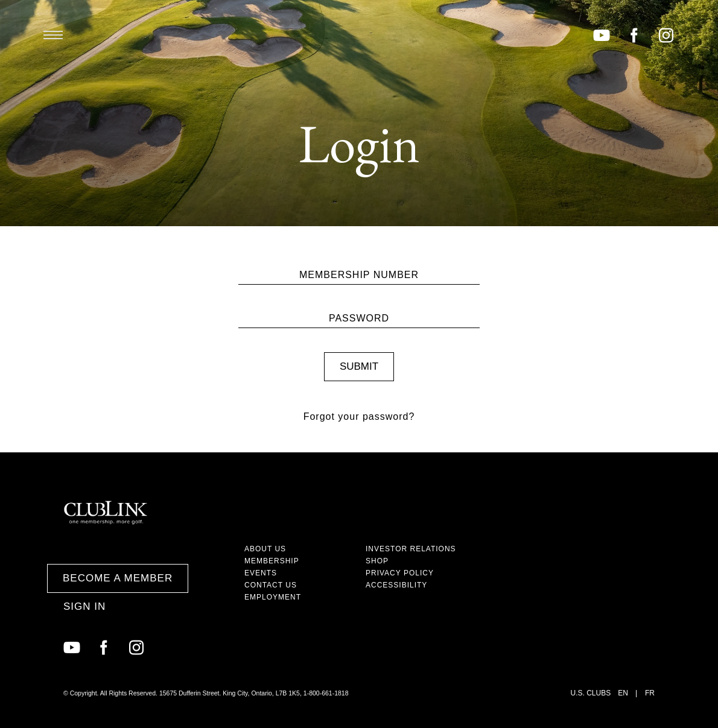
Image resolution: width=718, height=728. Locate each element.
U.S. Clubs (591, 693)
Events (261, 573)
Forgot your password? (359, 416)
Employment (273, 597)
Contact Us (271, 585)
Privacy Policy (400, 573)
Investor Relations (411, 549)
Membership (272, 561)
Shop (377, 561)
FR (650, 693)
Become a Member (118, 578)
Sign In (84, 606)
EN (623, 693)
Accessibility (396, 585)
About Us (265, 549)
